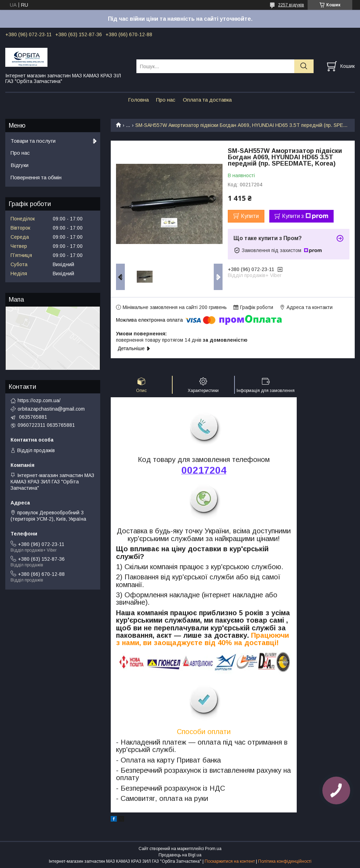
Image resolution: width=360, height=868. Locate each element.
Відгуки (20, 165)
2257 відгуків (291, 5)
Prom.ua (213, 849)
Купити (250, 216)
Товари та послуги (33, 141)
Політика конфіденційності (285, 861)
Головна (138, 100)
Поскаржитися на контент (230, 861)
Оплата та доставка (207, 100)
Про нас (166, 100)
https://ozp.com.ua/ (39, 400)
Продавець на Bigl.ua (180, 855)
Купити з (305, 216)
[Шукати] (304, 66)
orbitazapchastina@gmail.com (51, 409)
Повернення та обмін (36, 177)
